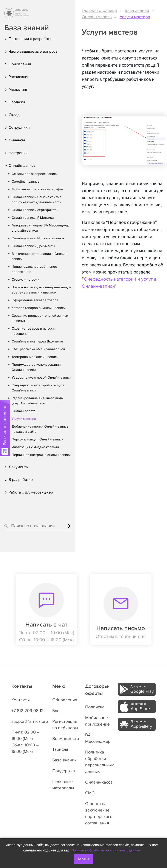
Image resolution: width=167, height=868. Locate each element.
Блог (57, 711)
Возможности (66, 739)
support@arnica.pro (30, 721)
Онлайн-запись (97, 17)
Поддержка (64, 771)
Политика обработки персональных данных (106, 850)
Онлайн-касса (99, 782)
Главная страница (99, 11)
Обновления (65, 700)
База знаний (137, 11)
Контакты (21, 700)
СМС (90, 793)
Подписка (95, 707)
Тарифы (60, 749)
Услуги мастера (135, 17)
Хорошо (83, 859)
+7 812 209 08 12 (27, 711)
